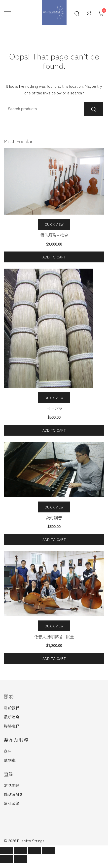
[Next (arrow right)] (20, 859)
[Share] (20, 850)
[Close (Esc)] (6, 850)
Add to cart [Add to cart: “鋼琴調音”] (54, 539)
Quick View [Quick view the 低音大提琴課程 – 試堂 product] (54, 626)
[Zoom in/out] (48, 850)
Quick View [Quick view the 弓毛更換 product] (54, 398)
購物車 (10, 760)
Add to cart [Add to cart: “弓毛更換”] (54, 430)
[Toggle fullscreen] (34, 850)
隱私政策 (12, 803)
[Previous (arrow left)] (6, 859)
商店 (8, 751)
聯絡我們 (12, 726)
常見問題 (12, 785)
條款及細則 (14, 794)
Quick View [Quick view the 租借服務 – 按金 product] (54, 224)
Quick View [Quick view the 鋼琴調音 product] (54, 507)
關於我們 (12, 708)
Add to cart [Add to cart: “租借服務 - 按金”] (54, 257)
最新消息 (12, 717)
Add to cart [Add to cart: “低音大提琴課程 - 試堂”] (54, 658)
